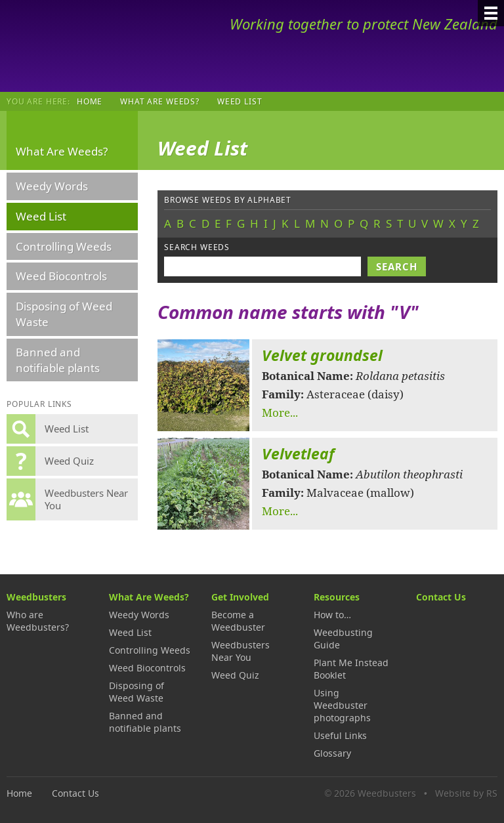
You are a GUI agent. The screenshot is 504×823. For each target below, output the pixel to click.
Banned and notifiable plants (58, 360)
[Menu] (491, 13)
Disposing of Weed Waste (64, 314)
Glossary (332, 753)
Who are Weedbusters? (38, 621)
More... (280, 412)
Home (90, 101)
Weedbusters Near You (241, 651)
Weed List (41, 216)
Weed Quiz (235, 675)
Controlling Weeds (64, 246)
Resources (337, 597)
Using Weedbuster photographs (342, 705)
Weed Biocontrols (61, 276)
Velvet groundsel (322, 355)
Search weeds (197, 247)
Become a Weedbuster (238, 621)
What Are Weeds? (160, 101)
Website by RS (466, 793)
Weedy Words (52, 186)
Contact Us (441, 597)
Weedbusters (103, 46)
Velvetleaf (298, 454)
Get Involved (240, 597)
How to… (332, 615)
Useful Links (340, 735)
